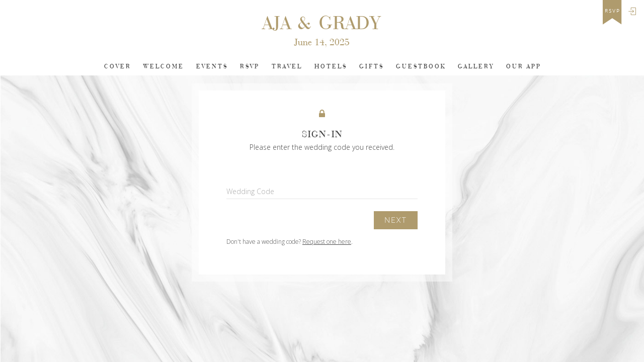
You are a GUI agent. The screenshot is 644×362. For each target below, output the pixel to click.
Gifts (372, 67)
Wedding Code (250, 191)
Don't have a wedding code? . (290, 242)
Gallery (476, 67)
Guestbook (421, 67)
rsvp (613, 11)
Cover (118, 67)
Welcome (164, 67)
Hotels (331, 67)
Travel (287, 67)
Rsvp (250, 67)
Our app (524, 67)
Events (212, 67)
